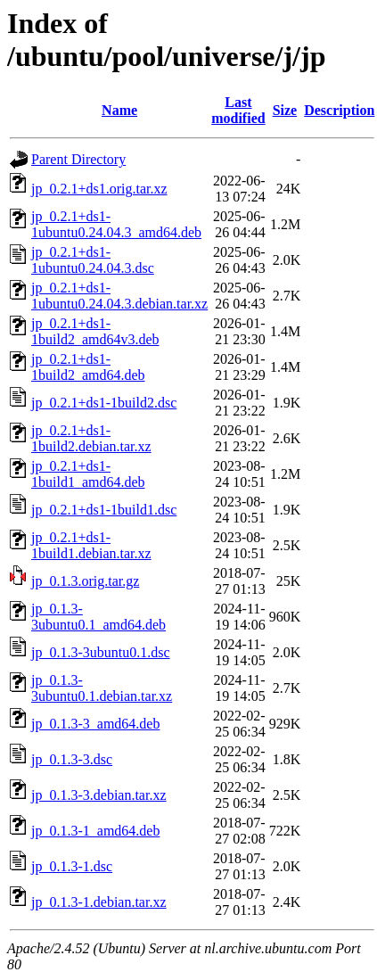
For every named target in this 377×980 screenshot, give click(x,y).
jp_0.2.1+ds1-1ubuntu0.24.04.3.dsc (93, 260)
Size (285, 110)
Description (339, 110)
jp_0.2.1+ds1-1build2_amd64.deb (88, 367)
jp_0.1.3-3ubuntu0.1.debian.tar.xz (102, 688)
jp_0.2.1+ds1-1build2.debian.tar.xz (91, 438)
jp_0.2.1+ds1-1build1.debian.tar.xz (91, 545)
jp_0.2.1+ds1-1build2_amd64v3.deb (95, 331)
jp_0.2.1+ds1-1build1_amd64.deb (88, 474)
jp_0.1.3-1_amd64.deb (95, 831)
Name (119, 110)
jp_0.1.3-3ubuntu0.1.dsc (101, 652)
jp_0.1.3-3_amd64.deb (95, 724)
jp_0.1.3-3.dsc (72, 759)
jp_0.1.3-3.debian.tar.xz (99, 795)
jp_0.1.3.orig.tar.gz (85, 581)
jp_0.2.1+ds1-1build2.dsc (104, 403)
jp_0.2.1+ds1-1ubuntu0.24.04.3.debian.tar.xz (119, 296)
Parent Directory (78, 159)
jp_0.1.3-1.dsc (72, 866)
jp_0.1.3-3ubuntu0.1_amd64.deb (98, 617)
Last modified (238, 110)
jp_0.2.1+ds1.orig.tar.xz (99, 189)
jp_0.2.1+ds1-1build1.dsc (104, 510)
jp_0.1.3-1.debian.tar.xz (99, 902)
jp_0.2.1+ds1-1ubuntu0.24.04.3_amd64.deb (116, 224)
